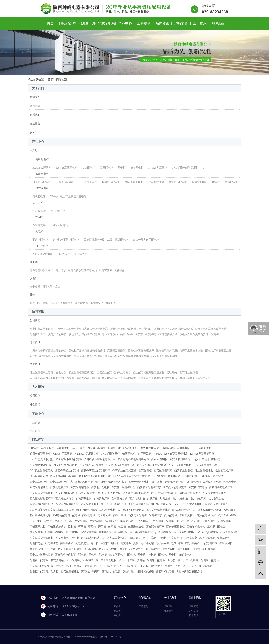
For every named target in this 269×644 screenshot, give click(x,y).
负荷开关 (111, 303)
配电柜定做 (36, 543)
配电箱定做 (82, 543)
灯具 (32, 303)
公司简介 (35, 97)
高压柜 (95, 543)
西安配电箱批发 (39, 487)
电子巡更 (35, 287)
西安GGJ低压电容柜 (41, 555)
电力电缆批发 (180, 499)
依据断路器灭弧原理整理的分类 (48, 351)
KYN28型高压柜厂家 (202, 454)
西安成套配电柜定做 (210, 510)
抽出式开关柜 (220, 515)
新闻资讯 (163, 23)
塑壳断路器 (81, 303)
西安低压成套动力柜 (132, 549)
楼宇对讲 (48, 287)
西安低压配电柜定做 (175, 487)
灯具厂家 (152, 499)
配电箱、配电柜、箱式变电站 (175, 555)
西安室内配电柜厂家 (67, 504)
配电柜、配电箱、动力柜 (44, 572)
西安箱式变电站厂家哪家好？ (124, 538)
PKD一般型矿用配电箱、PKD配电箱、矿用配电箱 (162, 448)
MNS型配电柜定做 (134, 510)
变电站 (141, 560)
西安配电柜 (145, 471)
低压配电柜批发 (204, 471)
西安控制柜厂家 (123, 532)
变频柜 (112, 527)
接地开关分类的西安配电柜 (84, 334)
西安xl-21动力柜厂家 (88, 493)
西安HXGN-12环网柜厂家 (183, 476)
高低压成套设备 (57, 527)
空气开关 (183, 560)
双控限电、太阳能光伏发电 (138, 572)
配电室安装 (106, 270)
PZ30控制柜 (38, 225)
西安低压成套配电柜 (217, 504)
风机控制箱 (230, 510)
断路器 (115, 543)
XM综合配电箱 (58, 225)
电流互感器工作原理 (88, 378)
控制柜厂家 (106, 532)
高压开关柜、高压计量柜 (71, 448)
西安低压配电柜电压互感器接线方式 (157, 334)
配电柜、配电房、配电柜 (92, 555)
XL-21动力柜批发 (117, 504)
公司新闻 (35, 321)
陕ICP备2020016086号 (110, 637)
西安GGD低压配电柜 (67, 471)
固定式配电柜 (202, 515)
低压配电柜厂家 (224, 471)
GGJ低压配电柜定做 (41, 471)
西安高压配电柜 (97, 448)
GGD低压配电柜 (87, 182)
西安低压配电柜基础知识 (166, 356)
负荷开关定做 (119, 499)
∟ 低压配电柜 (39, 174)
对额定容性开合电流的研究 (195, 378)
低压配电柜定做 (39, 476)
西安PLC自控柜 (39, 482)
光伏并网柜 (162, 543)
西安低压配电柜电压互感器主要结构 (51, 356)
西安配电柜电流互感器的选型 (119, 378)
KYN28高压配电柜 (65, 168)
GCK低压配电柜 (40, 182)
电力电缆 (42, 303)
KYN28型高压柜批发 (176, 454)
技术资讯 (35, 364)
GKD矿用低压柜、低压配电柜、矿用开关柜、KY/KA (131, 454)
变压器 (54, 303)
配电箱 (127, 448)
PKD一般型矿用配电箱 (145, 240)
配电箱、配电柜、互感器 (161, 560)
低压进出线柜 (136, 527)
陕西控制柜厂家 (144, 532)
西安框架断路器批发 (214, 493)
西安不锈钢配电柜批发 (113, 482)
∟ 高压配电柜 (39, 159)
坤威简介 (181, 23)
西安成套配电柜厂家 (184, 510)
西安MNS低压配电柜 (92, 465)
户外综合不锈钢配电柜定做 (133, 459)
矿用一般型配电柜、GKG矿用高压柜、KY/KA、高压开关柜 (64, 454)
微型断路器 (66, 303)
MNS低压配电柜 (133, 182)
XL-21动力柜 (57, 211)
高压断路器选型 (116, 351)
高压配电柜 (69, 23)
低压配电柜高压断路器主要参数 (48, 373)
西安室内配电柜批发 (41, 504)
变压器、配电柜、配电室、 (206, 560)
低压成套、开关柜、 (190, 543)
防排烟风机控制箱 (40, 515)
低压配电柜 (88, 23)
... (203, 168)
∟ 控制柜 (37, 217)
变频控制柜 (169, 549)
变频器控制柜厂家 (189, 532)
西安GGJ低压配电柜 (180, 465)
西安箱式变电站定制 (41, 493)
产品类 (34, 151)
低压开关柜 (186, 515)
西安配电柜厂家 (163, 471)
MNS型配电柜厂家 (110, 510)
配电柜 (120, 168)
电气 (174, 543)
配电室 (221, 527)
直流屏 (211, 527)
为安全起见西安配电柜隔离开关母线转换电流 (82, 329)
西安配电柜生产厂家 (67, 538)
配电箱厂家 (211, 543)
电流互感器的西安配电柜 (88, 356)
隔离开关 (126, 543)
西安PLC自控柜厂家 (61, 482)
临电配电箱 (230, 482)
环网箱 (92, 527)
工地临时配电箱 (212, 482)
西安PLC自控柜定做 (86, 482)
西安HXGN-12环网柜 (154, 476)
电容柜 (122, 527)
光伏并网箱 (147, 543)
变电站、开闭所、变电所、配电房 (101, 572)
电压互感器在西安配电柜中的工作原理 (52, 378)
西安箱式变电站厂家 (221, 487)
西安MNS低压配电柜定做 (152, 465)
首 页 (51, 80)
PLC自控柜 (80, 254)
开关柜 (102, 527)
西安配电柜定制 (229, 532)
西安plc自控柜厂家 (180, 459)
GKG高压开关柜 (202, 448)
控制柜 (72, 527)
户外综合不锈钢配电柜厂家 (100, 459)
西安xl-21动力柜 (65, 493)
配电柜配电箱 (198, 182)
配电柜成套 (52, 543)
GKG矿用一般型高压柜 (184, 168)
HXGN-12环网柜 (40, 168)
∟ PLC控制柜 (39, 246)
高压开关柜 (67, 543)
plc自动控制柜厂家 (166, 532)
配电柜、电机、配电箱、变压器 (74, 566)
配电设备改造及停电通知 (82, 270)
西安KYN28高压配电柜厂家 (95, 476)
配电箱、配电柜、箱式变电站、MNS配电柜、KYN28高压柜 (64, 560)
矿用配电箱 (224, 521)
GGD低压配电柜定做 (124, 471)
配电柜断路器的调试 (41, 329)
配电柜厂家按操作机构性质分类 (87, 351)
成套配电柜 (136, 168)
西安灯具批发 (137, 499)
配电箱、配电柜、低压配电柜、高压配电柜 (191, 521)
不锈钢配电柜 (39, 240)
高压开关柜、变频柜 (155, 538)
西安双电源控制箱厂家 (164, 493)
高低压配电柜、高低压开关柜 (118, 560)
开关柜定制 (199, 549)
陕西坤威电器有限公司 (189, 572)
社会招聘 (35, 404)
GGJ (32, 521)
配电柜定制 (112, 521)
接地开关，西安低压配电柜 (182, 373)
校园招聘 (35, 396)
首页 (50, 23)
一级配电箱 (142, 521)
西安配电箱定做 (80, 487)
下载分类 (35, 423)
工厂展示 (200, 23)
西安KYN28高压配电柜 (64, 476)
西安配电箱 (81, 521)
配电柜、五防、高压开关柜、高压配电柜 (188, 566)
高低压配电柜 (207, 538)
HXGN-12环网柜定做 (211, 476)
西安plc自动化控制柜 (65, 465)
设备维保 (119, 270)
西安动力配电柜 (100, 487)
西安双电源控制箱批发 (136, 493)
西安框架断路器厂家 (41, 499)
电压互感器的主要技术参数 (118, 334)
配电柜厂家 (114, 448)
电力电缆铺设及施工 (41, 270)
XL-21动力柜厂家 (139, 504)
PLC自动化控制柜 (41, 254)
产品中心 (125, 23)
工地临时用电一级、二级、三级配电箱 (105, 240)
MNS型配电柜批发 (86, 510)
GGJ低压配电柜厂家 (205, 465)
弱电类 (34, 278)
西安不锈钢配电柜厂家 (142, 482)
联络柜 (212, 549)
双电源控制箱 (155, 182)
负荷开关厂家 (102, 499)
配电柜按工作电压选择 (141, 351)
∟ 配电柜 (37, 231)
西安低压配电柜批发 (123, 487)
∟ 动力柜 (37, 203)
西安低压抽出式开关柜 (43, 549)
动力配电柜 (87, 168)
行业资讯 (35, 342)
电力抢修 (61, 270)
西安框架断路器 (65, 499)
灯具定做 (165, 499)
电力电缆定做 (216, 499)
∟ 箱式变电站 (39, 188)
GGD (233, 515)
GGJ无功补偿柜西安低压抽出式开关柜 (52, 510)
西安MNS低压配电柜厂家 (120, 465)
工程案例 (144, 23)
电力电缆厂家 (198, 499)
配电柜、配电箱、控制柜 (142, 555)
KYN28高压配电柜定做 (126, 476)
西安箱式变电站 (198, 487)
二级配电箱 (157, 521)
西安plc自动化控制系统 (207, 459)
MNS (39, 521)
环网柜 (82, 527)
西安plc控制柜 (159, 459)
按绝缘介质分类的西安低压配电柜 (199, 334)
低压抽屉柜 (226, 543)
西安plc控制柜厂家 (40, 465)
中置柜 (105, 543)
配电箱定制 (223, 538)
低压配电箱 (90, 549)
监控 (58, 287)
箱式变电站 (106, 23)
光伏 (136, 543)
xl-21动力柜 (38, 211)
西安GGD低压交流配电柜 (188, 504)
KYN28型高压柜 (156, 168)
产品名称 (35, 431)
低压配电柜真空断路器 (82, 373)
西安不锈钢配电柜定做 (170, 482)
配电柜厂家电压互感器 (218, 351)
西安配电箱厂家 (59, 487)
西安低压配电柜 (177, 182)
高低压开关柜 (38, 527)
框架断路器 (97, 303)
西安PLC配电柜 (165, 572)
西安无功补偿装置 (65, 555)
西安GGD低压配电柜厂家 (96, 471)
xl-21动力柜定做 (112, 493)
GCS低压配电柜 (63, 182)
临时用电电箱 (193, 482)
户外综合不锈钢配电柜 (65, 240)
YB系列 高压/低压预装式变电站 (67, 196)
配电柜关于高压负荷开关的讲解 (48, 334)
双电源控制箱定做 (190, 493)
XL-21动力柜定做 (161, 504)
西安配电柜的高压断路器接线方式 (174, 329)
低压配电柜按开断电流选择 (149, 373)
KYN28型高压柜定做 (42, 459)
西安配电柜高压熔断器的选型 (212, 329)
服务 (32, 132)
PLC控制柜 (63, 254)
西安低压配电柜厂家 (149, 487)
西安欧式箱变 (189, 538)
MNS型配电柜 (117, 555)
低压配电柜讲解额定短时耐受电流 (158, 378)
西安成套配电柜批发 (158, 510)
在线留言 (35, 124)
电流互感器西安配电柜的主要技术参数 (127, 356)
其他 (32, 295)
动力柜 (48, 521)
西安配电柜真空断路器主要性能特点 (131, 329)
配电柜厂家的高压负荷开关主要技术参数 (180, 351)
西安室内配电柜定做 (93, 504)
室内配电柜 (230, 182)
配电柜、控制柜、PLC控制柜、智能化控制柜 (71, 532)
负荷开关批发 (84, 499)
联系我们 (219, 23)
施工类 (34, 262)
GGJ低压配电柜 (110, 182)
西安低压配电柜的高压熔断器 (114, 373)
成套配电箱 (36, 532)
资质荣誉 (35, 106)
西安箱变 (174, 538)
